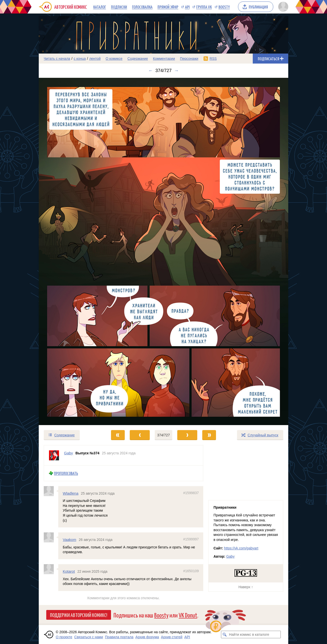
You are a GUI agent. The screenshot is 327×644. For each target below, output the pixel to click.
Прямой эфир (168, 7)
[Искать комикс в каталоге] (225, 634)
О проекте (64, 637)
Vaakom (69, 540)
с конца (80, 59)
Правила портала (119, 637)
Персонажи (189, 59)
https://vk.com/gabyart (241, 548)
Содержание (138, 59)
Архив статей (172, 637)
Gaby (230, 556)
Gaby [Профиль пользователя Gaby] (68, 453)
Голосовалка (142, 7)
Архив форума (147, 637)
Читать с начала (57, 59)
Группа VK (204, 7)
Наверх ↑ (246, 587)
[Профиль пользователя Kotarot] (51, 569)
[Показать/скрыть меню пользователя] (282, 7)
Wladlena (71, 493)
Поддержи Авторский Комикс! (79, 615)
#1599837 (191, 493)
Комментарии (164, 59)
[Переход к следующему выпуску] (163, 251)
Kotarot (69, 571)
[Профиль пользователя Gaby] (54, 455)
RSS (213, 59)
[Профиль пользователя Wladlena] (51, 491)
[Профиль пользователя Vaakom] (51, 537)
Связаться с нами (89, 637)
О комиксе (114, 59)
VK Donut (188, 615)
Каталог (100, 7)
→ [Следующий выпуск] (176, 71)
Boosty (224, 7)
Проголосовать (66, 473)
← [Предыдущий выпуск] (150, 71)
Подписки (119, 7)
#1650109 (191, 571)
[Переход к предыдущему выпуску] (70, 251)
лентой (95, 59)
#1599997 (191, 539)
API (187, 7)
